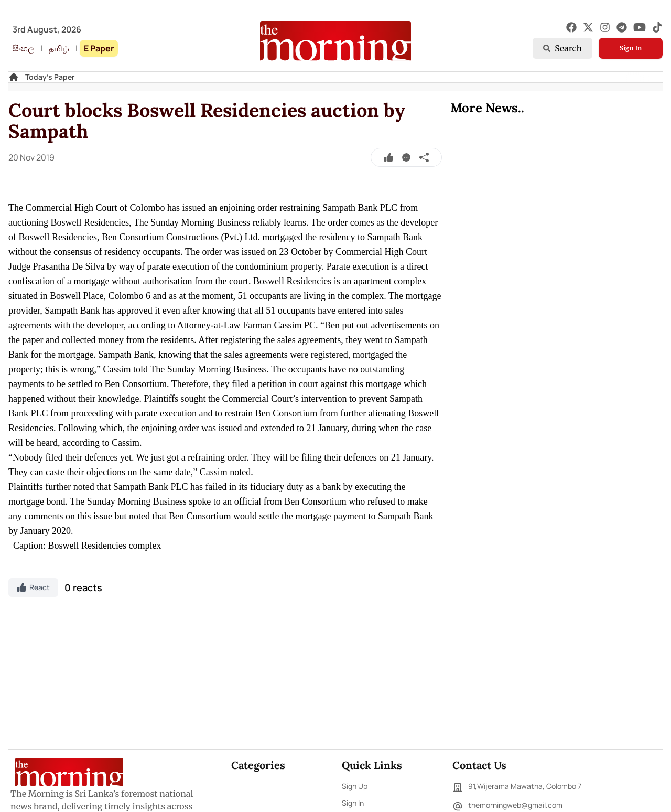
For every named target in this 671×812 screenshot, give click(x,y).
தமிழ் (59, 48)
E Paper (99, 48)
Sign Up (355, 786)
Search (562, 48)
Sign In (631, 48)
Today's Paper (50, 77)
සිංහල (23, 48)
